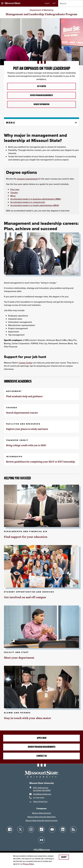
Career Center (26, 363)
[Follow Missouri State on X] (20, 829)
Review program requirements (42, 747)
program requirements (27, 179)
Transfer (14, 193)
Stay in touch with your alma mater (28, 718)
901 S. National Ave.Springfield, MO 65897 (42, 789)
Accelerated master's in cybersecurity (28, 202)
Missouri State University (41, 813)
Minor (13, 196)
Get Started (41, 86)
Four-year (15, 189)
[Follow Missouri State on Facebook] (10, 829)
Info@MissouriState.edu (42, 794)
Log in (47, 3)
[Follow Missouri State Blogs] (73, 829)
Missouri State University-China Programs (41, 821)
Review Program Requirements (41, 95)
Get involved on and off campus (25, 597)
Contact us (42, 756)
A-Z (54, 3)
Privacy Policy (28, 864)
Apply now (42, 738)
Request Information (41, 104)
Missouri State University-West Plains (42, 817)
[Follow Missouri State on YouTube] (52, 829)
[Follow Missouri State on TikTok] (42, 829)
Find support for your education (26, 537)
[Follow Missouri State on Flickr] (42, 840)
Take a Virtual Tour (40, 802)
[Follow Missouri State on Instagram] (31, 829)
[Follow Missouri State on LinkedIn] (63, 829)
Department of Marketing (41, 10)
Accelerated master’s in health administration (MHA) (35, 205)
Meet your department (19, 658)
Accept (64, 857)
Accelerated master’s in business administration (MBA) (36, 199)
